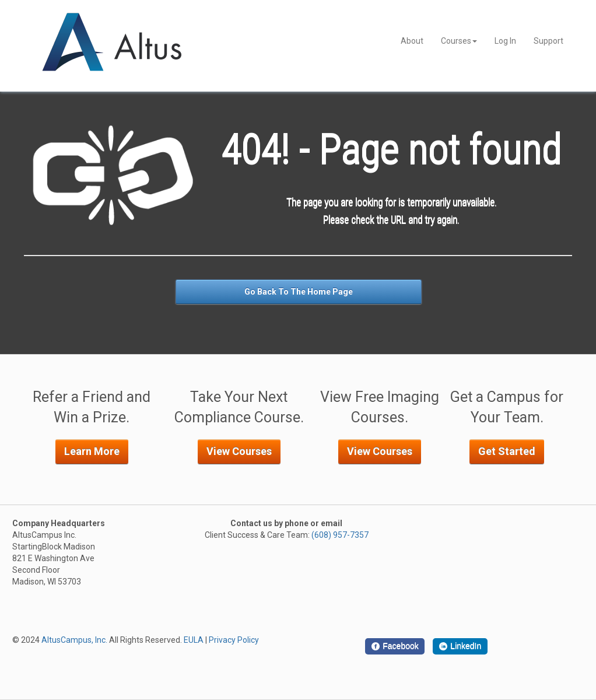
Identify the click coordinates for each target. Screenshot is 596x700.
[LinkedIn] (460, 646)
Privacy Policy (234, 640)
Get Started (507, 451)
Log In (505, 41)
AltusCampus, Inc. (74, 640)
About (412, 41)
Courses (459, 41)
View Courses (239, 451)
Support (548, 41)
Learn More (92, 451)
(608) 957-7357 (340, 535)
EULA (194, 640)
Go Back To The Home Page (299, 292)
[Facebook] (395, 646)
